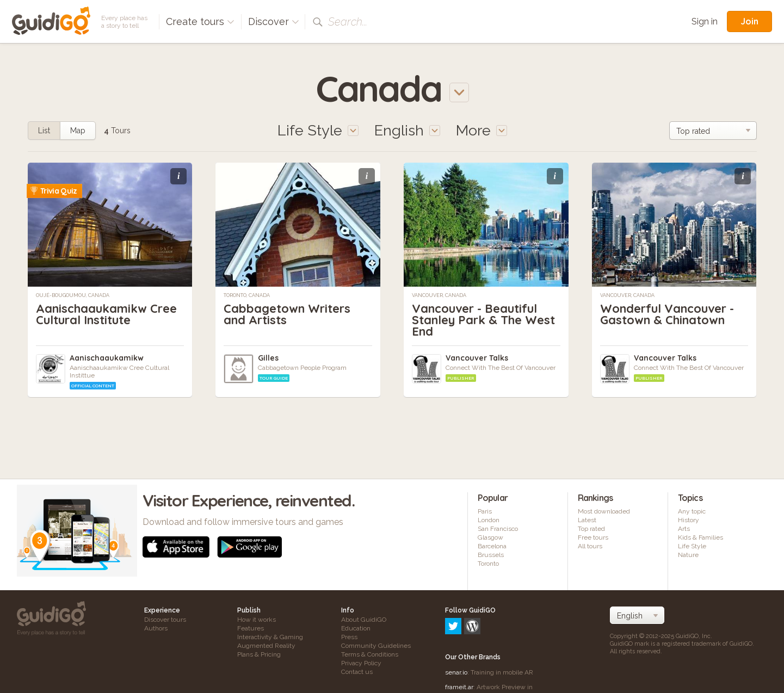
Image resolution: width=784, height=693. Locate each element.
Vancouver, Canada (439, 295)
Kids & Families (700, 537)
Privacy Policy (361, 663)
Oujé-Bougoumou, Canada (73, 295)
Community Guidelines (376, 646)
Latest (587, 520)
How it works (257, 620)
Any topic (692, 511)
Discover (274, 21)
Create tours (200, 21)
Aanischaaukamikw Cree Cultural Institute (107, 314)
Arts (684, 529)
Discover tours (165, 620)
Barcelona (492, 546)
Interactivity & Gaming (270, 637)
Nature (688, 555)
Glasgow (490, 537)
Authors (156, 628)
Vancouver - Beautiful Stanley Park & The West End (483, 320)
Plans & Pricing (259, 654)
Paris (485, 511)
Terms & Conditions (370, 654)
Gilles (268, 358)
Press (349, 637)
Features (251, 628)
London (489, 520)
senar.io (456, 626)
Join (749, 21)
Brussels (491, 555)
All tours (590, 546)
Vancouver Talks (477, 358)
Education (356, 628)
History (689, 520)
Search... (348, 22)
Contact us (357, 672)
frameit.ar (459, 640)
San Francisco (498, 529)
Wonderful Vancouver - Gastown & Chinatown (667, 314)
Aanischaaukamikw (107, 358)
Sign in (705, 21)
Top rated (591, 529)
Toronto (488, 564)
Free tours (593, 537)
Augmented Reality (266, 646)
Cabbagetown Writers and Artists (287, 314)
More (481, 130)
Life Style (692, 546)
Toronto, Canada (247, 295)
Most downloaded (604, 511)
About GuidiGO (364, 620)
